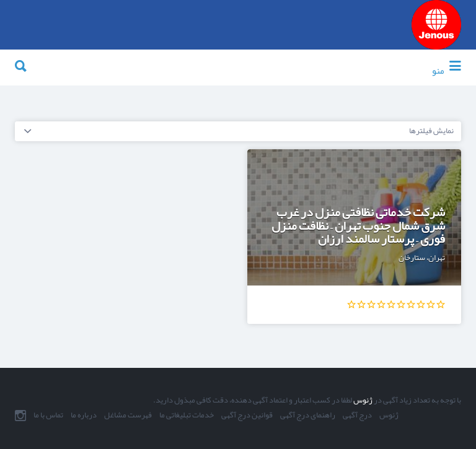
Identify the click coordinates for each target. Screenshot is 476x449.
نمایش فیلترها (431, 131)
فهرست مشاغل (128, 416)
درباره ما (84, 416)
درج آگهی (357, 416)
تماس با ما (48, 416)
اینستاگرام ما (20, 416)
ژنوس (362, 400)
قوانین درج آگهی (247, 416)
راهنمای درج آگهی (308, 416)
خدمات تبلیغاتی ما (187, 416)
